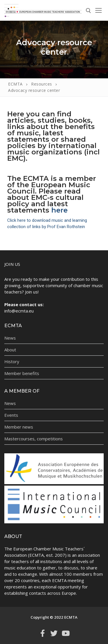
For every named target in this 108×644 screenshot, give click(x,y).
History (12, 361)
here (59, 210)
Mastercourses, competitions (34, 439)
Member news (19, 427)
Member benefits (22, 373)
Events (11, 415)
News (10, 338)
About (10, 350)
